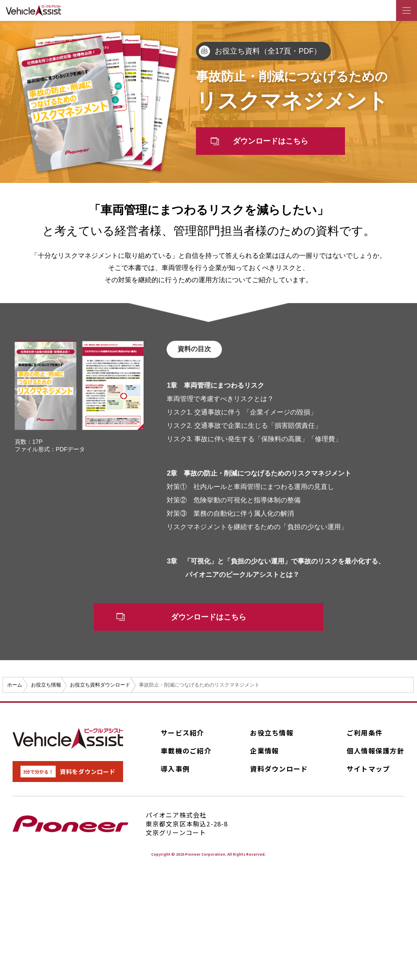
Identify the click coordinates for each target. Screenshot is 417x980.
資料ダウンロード (279, 771)
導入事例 (175, 771)
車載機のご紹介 (186, 753)
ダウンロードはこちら (273, 142)
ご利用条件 (365, 735)
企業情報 (264, 753)
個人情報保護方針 (376, 753)
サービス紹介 (183, 735)
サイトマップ (368, 771)
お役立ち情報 (272, 735)
